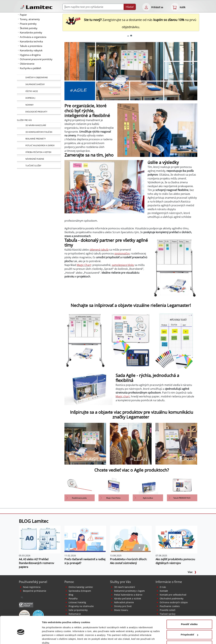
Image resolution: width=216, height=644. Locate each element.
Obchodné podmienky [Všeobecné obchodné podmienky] (172, 599)
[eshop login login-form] (146, 7)
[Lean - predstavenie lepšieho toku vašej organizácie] (131, 443)
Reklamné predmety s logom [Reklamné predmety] (129, 591)
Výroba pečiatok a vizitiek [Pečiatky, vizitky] (128, 599)
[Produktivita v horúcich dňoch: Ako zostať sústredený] (131, 539)
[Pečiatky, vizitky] (39, 152)
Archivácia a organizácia (33, 37)
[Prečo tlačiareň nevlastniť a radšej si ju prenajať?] (85, 539)
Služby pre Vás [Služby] (24, 120)
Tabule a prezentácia (31, 46)
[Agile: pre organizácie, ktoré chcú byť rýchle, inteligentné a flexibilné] (85, 443)
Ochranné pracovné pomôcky (36, 59)
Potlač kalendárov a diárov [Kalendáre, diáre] (128, 595)
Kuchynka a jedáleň (30, 68)
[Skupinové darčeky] (39, 85)
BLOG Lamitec (34, 521)
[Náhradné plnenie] (39, 159)
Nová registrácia (32, 587)
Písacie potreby (28, 24)
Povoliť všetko (189, 610)
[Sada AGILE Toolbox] (148, 488)
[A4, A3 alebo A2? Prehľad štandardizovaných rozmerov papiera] (40, 539)
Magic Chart (84, 265)
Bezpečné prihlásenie (35, 591)
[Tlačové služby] (39, 166)
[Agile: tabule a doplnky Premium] (131, 341)
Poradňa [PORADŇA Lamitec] (73, 599)
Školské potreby (29, 28)
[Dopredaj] (39, 98)
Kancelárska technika (31, 41)
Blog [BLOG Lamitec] (71, 595)
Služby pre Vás (120, 582)
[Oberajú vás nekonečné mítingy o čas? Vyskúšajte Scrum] (176, 443)
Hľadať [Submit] (130, 7)
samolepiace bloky (123, 265)
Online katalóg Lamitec (81, 587)
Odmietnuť (189, 631)
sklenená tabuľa (99, 250)
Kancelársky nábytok (31, 50)
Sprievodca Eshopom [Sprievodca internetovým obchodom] (80, 591)
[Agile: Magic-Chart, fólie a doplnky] (176, 341)
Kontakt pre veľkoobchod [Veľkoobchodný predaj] (173, 595)
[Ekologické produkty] (39, 112)
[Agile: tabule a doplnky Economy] (85, 341)
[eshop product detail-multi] (80, 488)
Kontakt (164, 591)
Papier (23, 15)
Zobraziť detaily (51, 638)
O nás (163, 587)
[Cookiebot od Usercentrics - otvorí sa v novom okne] (21, 638)
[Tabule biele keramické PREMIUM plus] (182, 488)
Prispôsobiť (189, 621)
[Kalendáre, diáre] (39, 146)
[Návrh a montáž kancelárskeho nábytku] (39, 125)
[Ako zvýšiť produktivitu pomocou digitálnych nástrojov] (176, 539)
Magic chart (123, 396)
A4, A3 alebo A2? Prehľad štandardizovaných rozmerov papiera (36, 563)
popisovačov (122, 253)
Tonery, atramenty (30, 19)
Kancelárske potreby (31, 32)
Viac (192, 572)
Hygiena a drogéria (30, 55)
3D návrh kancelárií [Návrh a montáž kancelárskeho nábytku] (125, 587)
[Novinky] (39, 105)
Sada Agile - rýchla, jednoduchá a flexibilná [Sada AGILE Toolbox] (147, 378)
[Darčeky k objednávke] (39, 78)
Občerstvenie (27, 64)
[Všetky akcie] (39, 91)
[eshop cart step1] (175, 7)
